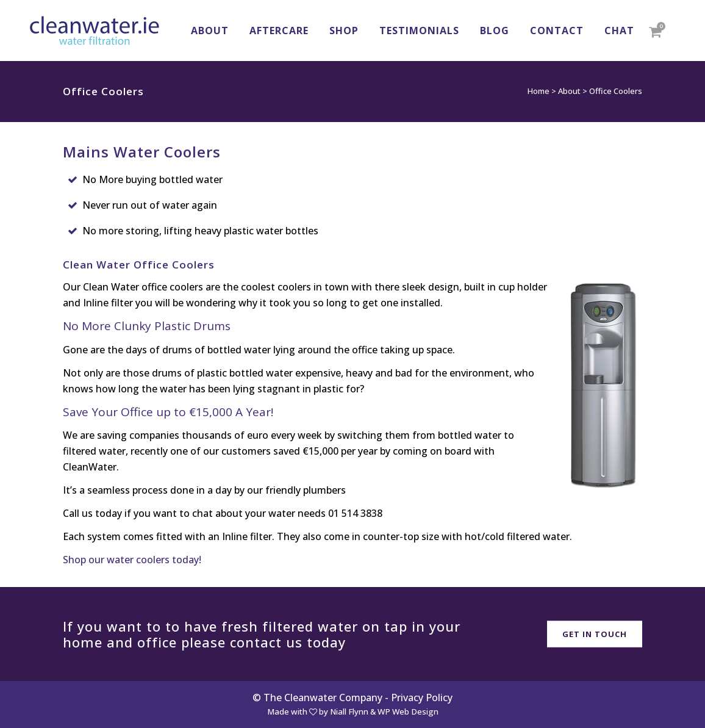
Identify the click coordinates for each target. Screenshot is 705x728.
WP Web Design (408, 712)
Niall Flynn (349, 712)
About (569, 91)
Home (539, 91)
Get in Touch (595, 633)
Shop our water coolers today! (132, 560)
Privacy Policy (422, 697)
